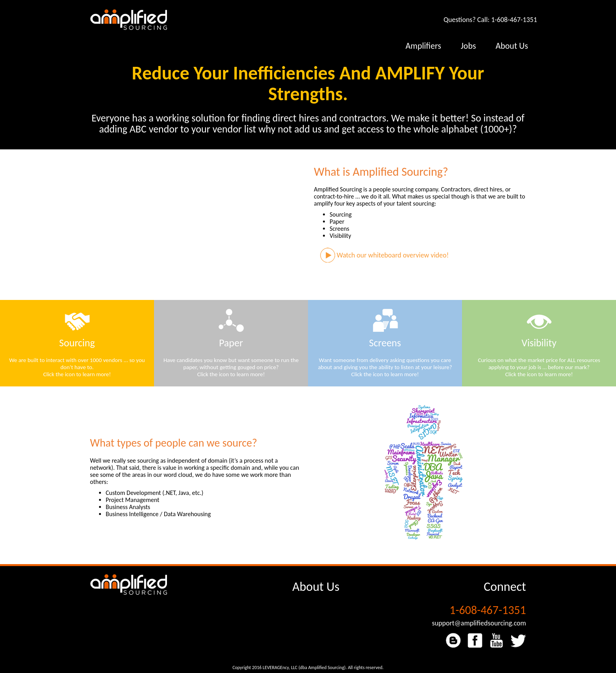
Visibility (539, 343)
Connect (505, 587)
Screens (385, 343)
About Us (316, 587)
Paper (231, 343)
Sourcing (77, 343)
